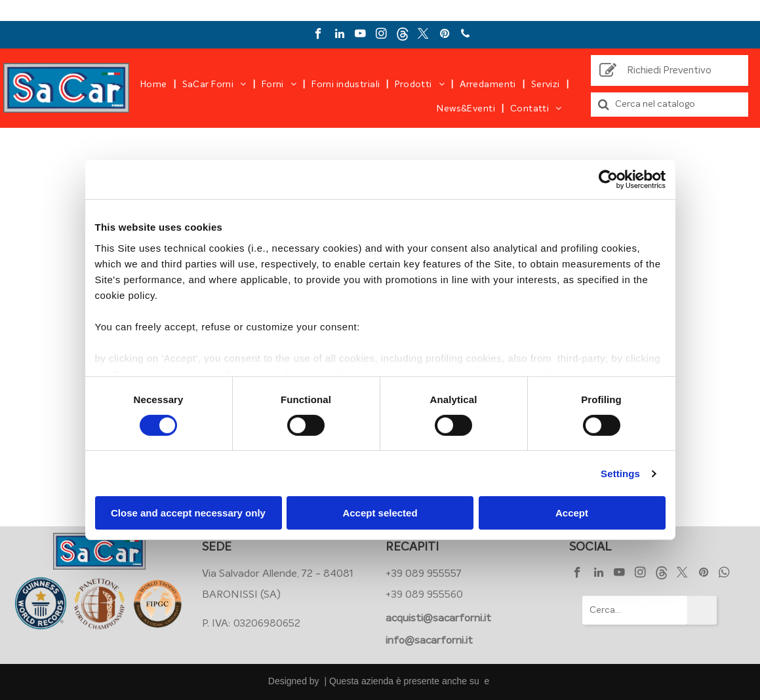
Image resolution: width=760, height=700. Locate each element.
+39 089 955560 (424, 594)
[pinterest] (444, 35)
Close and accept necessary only (188, 513)
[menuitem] (155, 85)
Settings (620, 474)
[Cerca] (670, 105)
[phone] (465, 35)
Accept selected (380, 513)
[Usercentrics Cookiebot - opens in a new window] (608, 180)
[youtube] (360, 35)
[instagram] (381, 35)
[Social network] (402, 35)
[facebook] (318, 35)
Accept (572, 513)
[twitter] (423, 35)
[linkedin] (339, 35)
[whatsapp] (724, 574)
